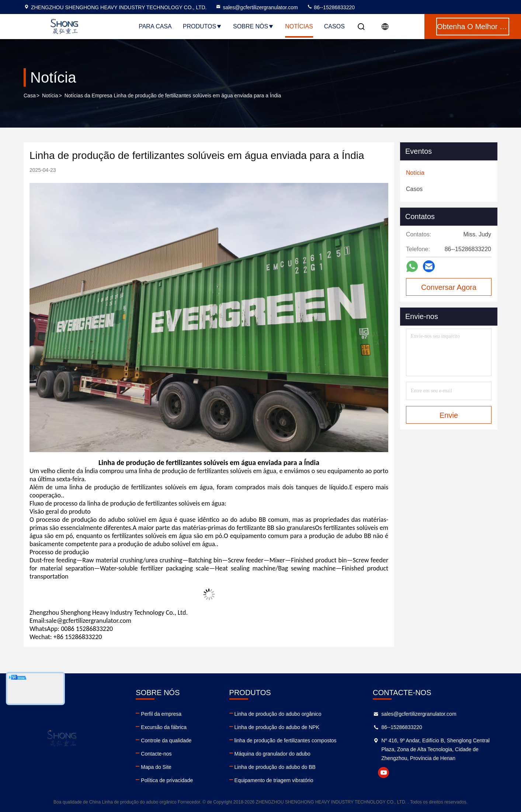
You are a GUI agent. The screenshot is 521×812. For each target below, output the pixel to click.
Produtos (202, 26)
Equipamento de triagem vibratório (274, 780)
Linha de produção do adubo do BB (275, 767)
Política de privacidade (167, 780)
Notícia (50, 96)
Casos (334, 26)
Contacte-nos (156, 754)
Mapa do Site (156, 767)
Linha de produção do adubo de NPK (277, 727)
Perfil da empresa (161, 714)
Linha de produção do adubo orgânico (278, 714)
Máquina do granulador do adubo (272, 754)
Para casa (155, 26)
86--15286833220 (331, 7)
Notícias (299, 26)
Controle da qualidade (166, 740)
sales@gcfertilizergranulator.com (256, 7)
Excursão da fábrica (164, 727)
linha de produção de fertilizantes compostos (286, 740)
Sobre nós (253, 26)
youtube (383, 773)
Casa (30, 96)
